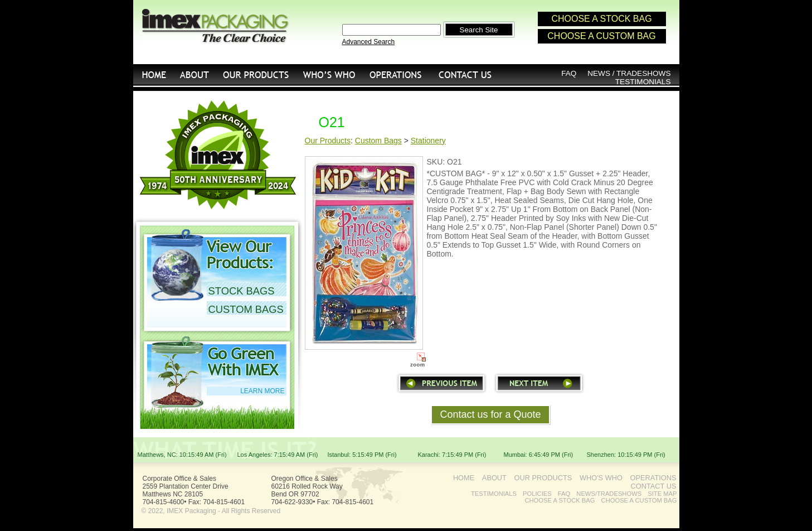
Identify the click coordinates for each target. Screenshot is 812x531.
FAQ (569, 73)
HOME (153, 74)
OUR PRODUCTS (256, 74)
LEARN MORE (262, 391)
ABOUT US (195, 74)
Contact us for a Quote (490, 414)
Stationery (428, 141)
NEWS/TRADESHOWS (609, 494)
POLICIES (537, 494)
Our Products (328, 141)
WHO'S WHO (329, 74)
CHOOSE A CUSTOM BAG (601, 36)
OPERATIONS (396, 74)
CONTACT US (466, 74)
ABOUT (494, 478)
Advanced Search (369, 42)
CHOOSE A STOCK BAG (601, 19)
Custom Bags (378, 141)
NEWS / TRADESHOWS (629, 73)
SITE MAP (662, 494)
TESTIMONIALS (643, 82)
